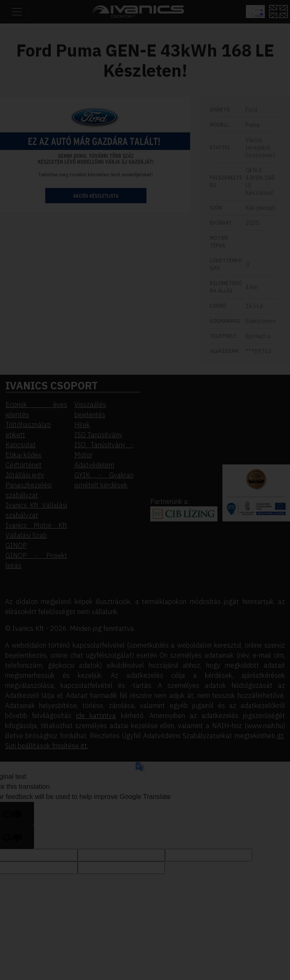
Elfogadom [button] (79, 122)
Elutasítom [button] (79, 134)
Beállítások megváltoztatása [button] (96, 146)
